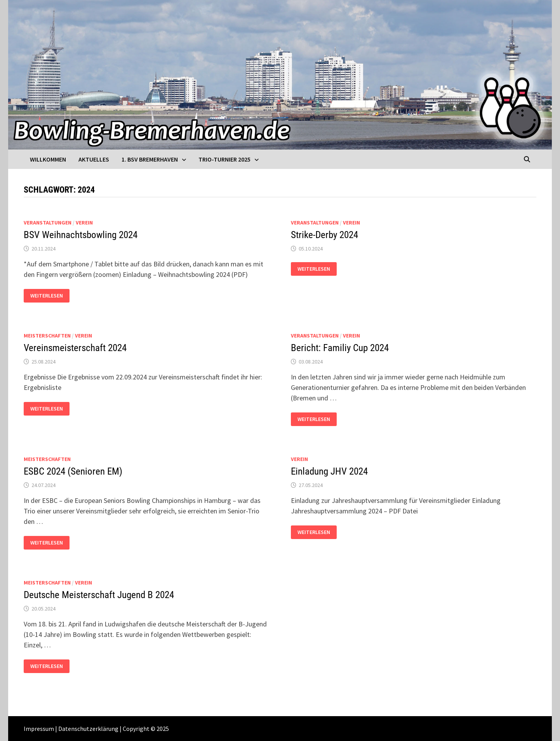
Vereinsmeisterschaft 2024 (75, 348)
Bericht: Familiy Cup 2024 (340, 348)
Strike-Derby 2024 (324, 235)
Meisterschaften (47, 336)
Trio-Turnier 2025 (224, 159)
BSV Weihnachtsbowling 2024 (81, 235)
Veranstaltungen (48, 223)
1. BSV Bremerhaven (150, 159)
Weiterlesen (50, 296)
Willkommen (48, 159)
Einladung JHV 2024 (329, 471)
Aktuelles (94, 159)
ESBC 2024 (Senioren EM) (73, 471)
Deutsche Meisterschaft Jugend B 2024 (99, 595)
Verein (84, 223)
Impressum (39, 729)
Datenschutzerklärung (88, 729)
